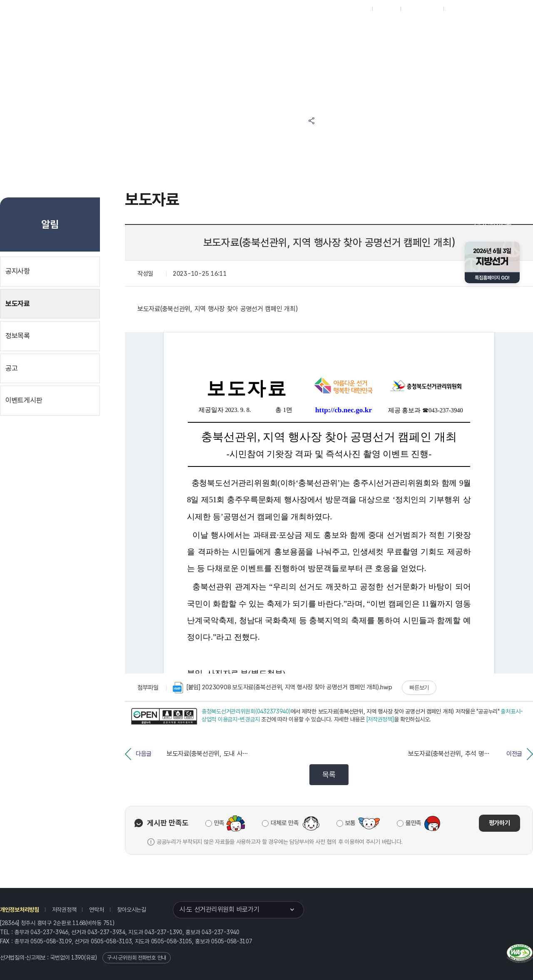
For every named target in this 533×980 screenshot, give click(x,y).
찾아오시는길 (132, 910)
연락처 (96, 910)
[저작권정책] (380, 719)
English (457, 9)
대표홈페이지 (353, 9)
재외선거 (386, 9)
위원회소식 (212, 30)
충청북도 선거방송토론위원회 (389, 30)
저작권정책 (64, 910)
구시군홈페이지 (422, 9)
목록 (329, 774)
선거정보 (253, 30)
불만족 (413, 823)
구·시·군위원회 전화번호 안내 (137, 958)
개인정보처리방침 (20, 910)
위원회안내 (329, 30)
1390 (78, 958)
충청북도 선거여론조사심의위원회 (389, 61)
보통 (350, 823)
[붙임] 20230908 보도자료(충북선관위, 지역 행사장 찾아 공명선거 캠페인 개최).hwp (282, 688)
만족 (219, 823)
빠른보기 (419, 688)
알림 (291, 30)
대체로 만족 (285, 823)
